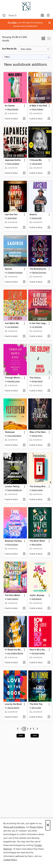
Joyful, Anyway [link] (37, 595)
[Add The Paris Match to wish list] (24, 608)
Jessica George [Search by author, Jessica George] (13, 708)
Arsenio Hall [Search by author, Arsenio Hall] (37, 218)
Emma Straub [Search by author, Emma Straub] (13, 545)
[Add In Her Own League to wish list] (49, 336)
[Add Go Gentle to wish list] (24, 119)
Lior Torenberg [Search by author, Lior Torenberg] (13, 327)
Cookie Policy (10, 860)
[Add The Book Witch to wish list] (49, 554)
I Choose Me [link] (36, 160)
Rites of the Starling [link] (39, 432)
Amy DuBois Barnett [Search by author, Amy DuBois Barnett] (15, 653)
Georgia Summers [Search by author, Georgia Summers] (39, 273)
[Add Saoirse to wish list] (24, 282)
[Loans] (42, 16)
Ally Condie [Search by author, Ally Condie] (36, 708)
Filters (7, 57)
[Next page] (37, 729)
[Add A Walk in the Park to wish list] (49, 119)
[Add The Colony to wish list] (49, 391)
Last (35, 735)
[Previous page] (18, 729)
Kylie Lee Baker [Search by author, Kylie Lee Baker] (13, 164)
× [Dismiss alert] (50, 23)
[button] (43, 39)
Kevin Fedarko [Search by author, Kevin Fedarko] (38, 109)
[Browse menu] (48, 15)
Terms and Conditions (14, 827)
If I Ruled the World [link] (14, 650)
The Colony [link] (35, 378)
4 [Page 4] (31, 729)
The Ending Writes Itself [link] (39, 487)
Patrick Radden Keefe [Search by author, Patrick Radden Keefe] (16, 490)
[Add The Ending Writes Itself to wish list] (49, 500)
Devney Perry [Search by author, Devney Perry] (37, 436)
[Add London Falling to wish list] (24, 500)
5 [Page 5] (34, 729)
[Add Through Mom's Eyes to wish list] (24, 391)
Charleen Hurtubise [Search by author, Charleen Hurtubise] (15, 273)
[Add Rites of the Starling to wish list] (49, 445)
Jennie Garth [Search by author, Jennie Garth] (37, 164)
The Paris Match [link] (13, 595)
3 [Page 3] (28, 729)
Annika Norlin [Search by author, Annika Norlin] (37, 381)
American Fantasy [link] (13, 541)
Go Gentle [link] (10, 106)
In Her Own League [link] (39, 323)
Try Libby (12, 23)
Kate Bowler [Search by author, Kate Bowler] (37, 599)
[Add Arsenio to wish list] (49, 228)
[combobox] (21, 15)
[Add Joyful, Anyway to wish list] (49, 608)
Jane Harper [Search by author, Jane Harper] (12, 218)
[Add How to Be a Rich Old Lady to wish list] (49, 663)
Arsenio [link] (33, 215)
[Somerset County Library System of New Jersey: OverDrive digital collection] (26, 6)
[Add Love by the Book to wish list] (24, 717)
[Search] (4, 15)
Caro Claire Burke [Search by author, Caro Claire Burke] (14, 436)
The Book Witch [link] (37, 541)
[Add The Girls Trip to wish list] (49, 717)
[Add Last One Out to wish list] (24, 228)
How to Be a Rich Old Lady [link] (39, 650)
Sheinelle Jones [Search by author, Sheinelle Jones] (13, 381)
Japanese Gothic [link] (13, 160)
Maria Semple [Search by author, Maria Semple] (13, 109)
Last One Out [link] (11, 215)
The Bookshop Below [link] (39, 269)
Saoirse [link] (8, 269)
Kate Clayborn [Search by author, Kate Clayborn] (13, 599)
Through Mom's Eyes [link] (14, 378)
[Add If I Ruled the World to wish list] (24, 663)
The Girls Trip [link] (36, 704)
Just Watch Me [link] (12, 323)
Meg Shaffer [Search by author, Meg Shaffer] (37, 545)
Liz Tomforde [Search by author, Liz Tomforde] (37, 327)
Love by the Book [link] (13, 704)
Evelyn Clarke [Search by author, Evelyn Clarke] (37, 490)
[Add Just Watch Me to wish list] (24, 336)
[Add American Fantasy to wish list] (24, 554)
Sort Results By (9, 49)
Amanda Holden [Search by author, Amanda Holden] (38, 653)
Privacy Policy (36, 827)
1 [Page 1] (21, 729)
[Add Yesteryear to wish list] (24, 445)
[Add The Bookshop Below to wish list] (49, 282)
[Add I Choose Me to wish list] (49, 173)
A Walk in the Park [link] (38, 106)
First (21, 735)
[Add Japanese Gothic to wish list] (24, 173)
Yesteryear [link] (10, 432)
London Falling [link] (12, 487)
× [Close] (48, 825)
